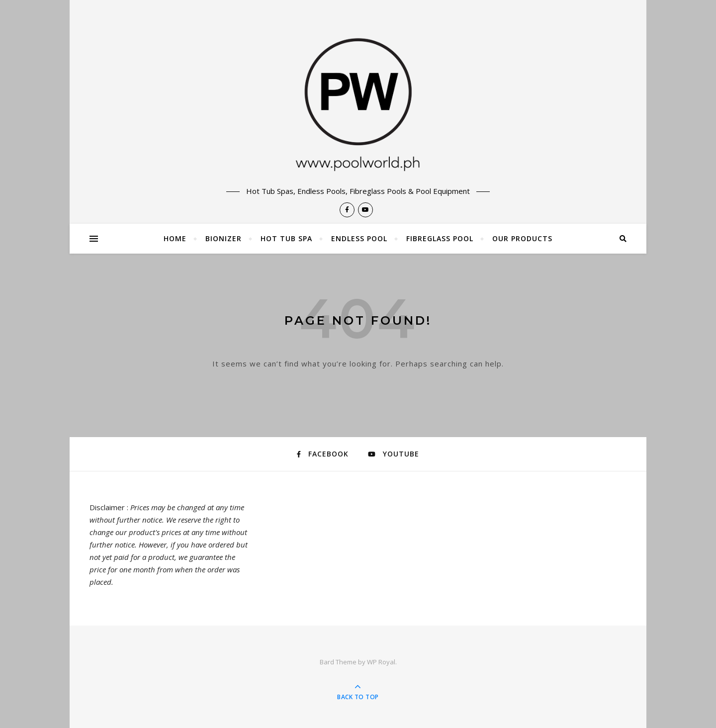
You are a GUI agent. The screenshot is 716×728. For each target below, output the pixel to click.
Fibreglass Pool (440, 238)
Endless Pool (359, 238)
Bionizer (224, 238)
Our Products (522, 238)
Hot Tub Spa (286, 238)
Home (175, 238)
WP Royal (381, 662)
